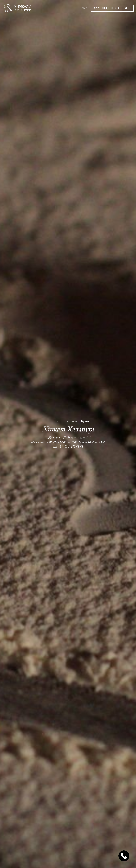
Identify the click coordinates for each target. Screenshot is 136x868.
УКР (84, 8)
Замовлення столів (112, 8)
